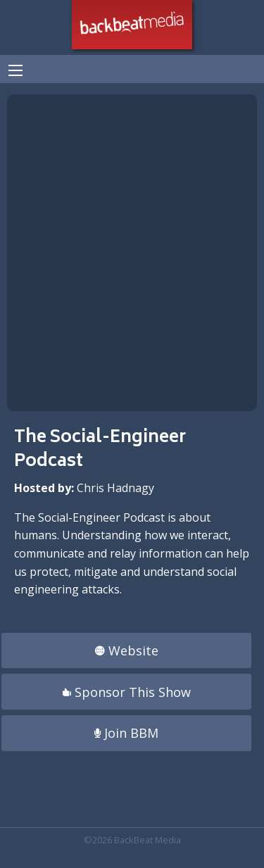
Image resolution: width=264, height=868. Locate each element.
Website (127, 650)
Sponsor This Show (127, 692)
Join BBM (126, 733)
